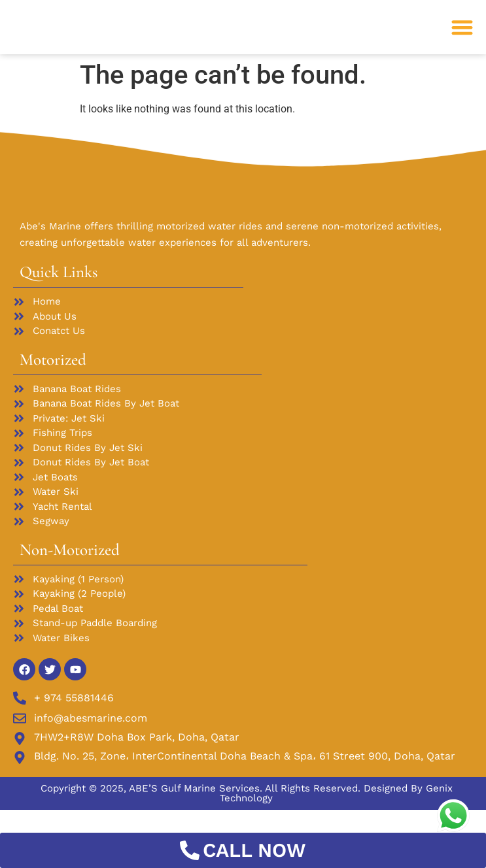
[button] (463, 38)
